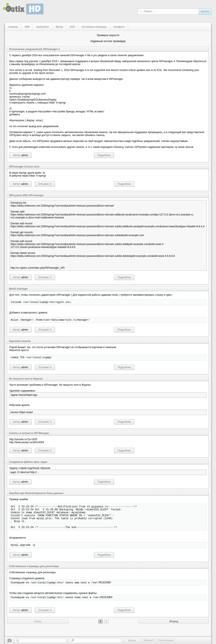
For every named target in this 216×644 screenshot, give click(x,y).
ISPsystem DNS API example (26, 195)
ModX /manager (18, 289)
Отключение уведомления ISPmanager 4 (34, 49)
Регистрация (166, 640)
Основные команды (94, 27)
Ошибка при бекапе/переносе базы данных (36, 495)
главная (13, 27)
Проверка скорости (108, 35)
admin (25, 155)
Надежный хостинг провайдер (108, 41)
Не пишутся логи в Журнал (26, 381)
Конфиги (119, 27)
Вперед (174, 630)
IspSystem (43, 27)
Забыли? (149, 640)
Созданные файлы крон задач (28, 464)
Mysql (59, 27)
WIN (27, 27)
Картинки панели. (20, 342)
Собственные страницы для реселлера (34, 574)
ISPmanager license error (24, 167)
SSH (72, 27)
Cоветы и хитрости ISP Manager (29, 435)
